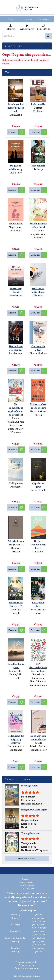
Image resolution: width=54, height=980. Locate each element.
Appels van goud (38, 485)
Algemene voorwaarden (27, 962)
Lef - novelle (38, 104)
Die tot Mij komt (16, 290)
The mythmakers (31, 833)
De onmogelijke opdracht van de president (16, 410)
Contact (43, 19)
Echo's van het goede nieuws (38, 406)
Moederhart (16, 224)
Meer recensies (27, 859)
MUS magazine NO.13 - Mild (38, 226)
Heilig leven (16, 483)
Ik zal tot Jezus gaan (16, 666)
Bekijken (13, 132)
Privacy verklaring (27, 965)
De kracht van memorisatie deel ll (38, 740)
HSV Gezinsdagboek (38, 666)
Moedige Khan (29, 786)
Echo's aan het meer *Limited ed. (16, 108)
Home (11, 19)
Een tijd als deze (38, 605)
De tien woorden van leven (38, 545)
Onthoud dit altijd (38, 348)
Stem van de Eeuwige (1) (16, 605)
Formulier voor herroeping (27, 968)
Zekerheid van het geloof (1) (16, 543)
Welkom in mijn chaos (38, 290)
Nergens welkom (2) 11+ (34, 810)
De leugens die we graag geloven (16, 740)
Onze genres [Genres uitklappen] (13, 46)
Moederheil (38, 166)
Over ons (27, 19)
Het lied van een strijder (16, 348)
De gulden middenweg (16, 168)
